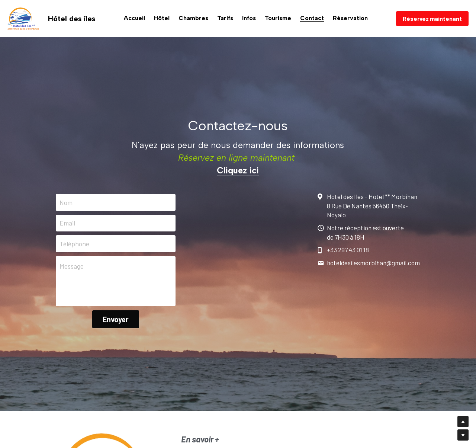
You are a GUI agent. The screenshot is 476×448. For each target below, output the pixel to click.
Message (72, 266)
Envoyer (116, 319)
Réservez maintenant (432, 18)
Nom (66, 202)
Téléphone (74, 244)
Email (67, 223)
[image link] (23, 18)
